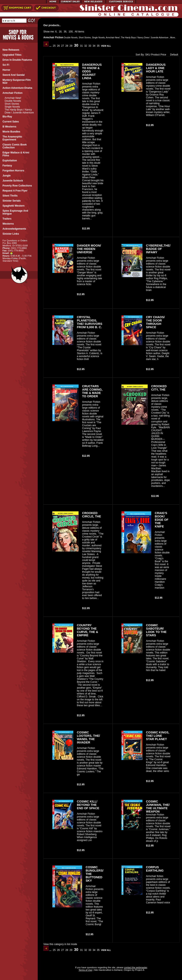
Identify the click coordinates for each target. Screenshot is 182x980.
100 (71, 32)
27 (63, 46)
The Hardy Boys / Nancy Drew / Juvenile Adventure (19, 111)
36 (65, 32)
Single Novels (12, 107)
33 (90, 46)
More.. (173, 38)
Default (173, 55)
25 (54, 46)
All (76, 32)
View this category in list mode (60, 944)
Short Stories (12, 104)
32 (86, 46)
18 (60, 32)
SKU (148, 55)
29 (71, 46)
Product (155, 55)
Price (163, 55)
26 (58, 46)
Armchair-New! (13, 98)
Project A (139, 970)
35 (98, 46)
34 (94, 46)
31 (81, 46)
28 (67, 46)
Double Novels (13, 101)
